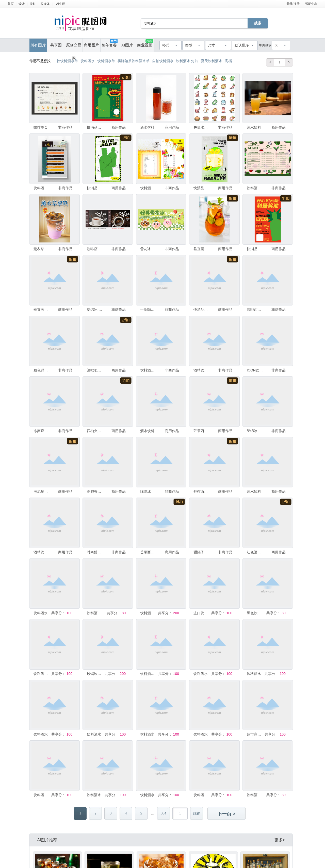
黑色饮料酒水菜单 (255, 613)
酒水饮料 (147, 127)
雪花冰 (145, 249)
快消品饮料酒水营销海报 (95, 188)
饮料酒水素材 (95, 613)
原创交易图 (74, 47)
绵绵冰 (252, 431)
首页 (11, 4)
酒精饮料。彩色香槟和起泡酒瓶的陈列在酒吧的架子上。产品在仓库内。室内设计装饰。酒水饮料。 (42, 552)
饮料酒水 (41, 613)
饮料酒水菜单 (149, 613)
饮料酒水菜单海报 (42, 188)
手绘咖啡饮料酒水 (149, 310)
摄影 (32, 4)
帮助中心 (311, 4)
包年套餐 (109, 43)
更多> (280, 840)
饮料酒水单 (255, 188)
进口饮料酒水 (202, 613)
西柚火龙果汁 (95, 431)
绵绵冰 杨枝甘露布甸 (95, 310)
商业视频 (145, 43)
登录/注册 (293, 4)
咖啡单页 (41, 127)
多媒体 (45, 4)
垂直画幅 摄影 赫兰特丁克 (42, 310)
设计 (22, 4)
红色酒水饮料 (255, 552)
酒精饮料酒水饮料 (202, 370)
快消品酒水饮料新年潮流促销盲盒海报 (202, 188)
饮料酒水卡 (42, 674)
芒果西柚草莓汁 (202, 431)
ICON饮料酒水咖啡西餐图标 (255, 370)
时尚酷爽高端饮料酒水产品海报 (95, 552)
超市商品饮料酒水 (255, 734)
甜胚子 (199, 552)
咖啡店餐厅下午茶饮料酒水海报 (95, 249)
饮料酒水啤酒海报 (255, 795)
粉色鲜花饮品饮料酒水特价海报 (42, 370)
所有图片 (38, 45)
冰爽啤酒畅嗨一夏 (42, 431)
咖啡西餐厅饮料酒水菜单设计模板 (255, 310)
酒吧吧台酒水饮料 (95, 370)
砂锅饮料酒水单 (95, 674)
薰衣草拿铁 (42, 249)
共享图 (56, 45)
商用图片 (91, 45)
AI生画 (61, 4)
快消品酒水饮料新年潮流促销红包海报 (95, 127)
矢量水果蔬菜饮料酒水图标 (202, 127)
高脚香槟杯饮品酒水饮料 (95, 491)
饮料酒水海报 (149, 674)
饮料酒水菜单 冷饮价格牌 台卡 (149, 188)
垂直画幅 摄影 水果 (202, 249)
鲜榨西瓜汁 (202, 491)
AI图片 (127, 45)
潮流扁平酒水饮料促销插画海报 (42, 491)
